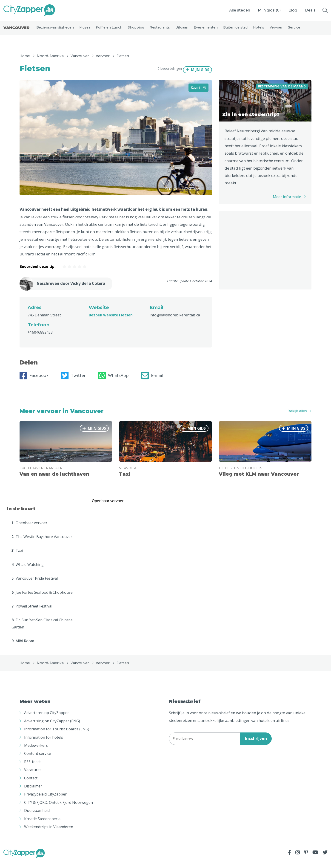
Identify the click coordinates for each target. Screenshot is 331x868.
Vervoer (276, 30)
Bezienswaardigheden (55, 30)
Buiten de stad (235, 30)
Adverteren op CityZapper (47, 719)
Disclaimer (33, 792)
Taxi (17, 557)
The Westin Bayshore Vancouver (42, 543)
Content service (38, 760)
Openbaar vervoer (29, 529)
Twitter (73, 382)
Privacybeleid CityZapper (45, 800)
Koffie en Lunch (109, 30)
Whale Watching (28, 571)
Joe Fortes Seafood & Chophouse (42, 599)
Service (294, 30)
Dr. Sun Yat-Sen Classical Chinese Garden (42, 630)
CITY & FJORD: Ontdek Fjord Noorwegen (58, 809)
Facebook (34, 382)
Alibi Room (23, 647)
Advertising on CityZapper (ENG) (52, 727)
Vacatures (33, 776)
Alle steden (240, 10)
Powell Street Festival (32, 612)
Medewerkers (36, 752)
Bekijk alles (297, 417)
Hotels (259, 30)
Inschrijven (256, 745)
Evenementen (206, 30)
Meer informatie (287, 203)
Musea (85, 30)
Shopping (136, 30)
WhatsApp (113, 382)
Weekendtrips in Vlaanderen (49, 833)
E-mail (152, 382)
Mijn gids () (269, 10)
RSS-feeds (33, 768)
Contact (31, 784)
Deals (310, 10)
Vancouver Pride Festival (35, 584)
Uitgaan (182, 30)
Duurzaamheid (37, 817)
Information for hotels (44, 744)
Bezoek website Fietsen (111, 321)
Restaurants (160, 30)
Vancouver (16, 31)
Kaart (198, 94)
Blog (293, 10)
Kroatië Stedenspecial (43, 825)
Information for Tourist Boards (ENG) (57, 735)
